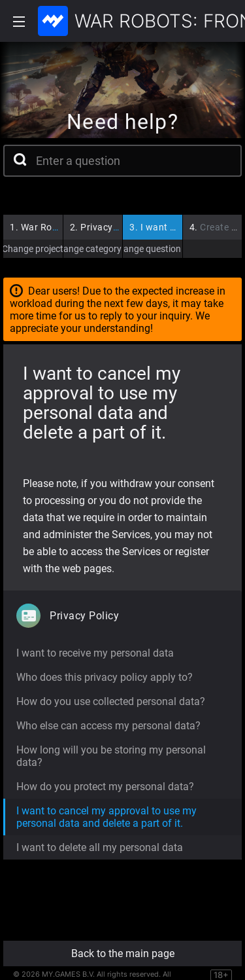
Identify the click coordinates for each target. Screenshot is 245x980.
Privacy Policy (106, 227)
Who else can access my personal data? (108, 726)
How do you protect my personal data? (105, 787)
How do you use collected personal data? (111, 701)
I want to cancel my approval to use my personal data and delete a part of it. (106, 817)
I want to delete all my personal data (100, 847)
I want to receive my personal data (95, 653)
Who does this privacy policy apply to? (105, 677)
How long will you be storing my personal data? (111, 756)
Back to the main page (123, 953)
